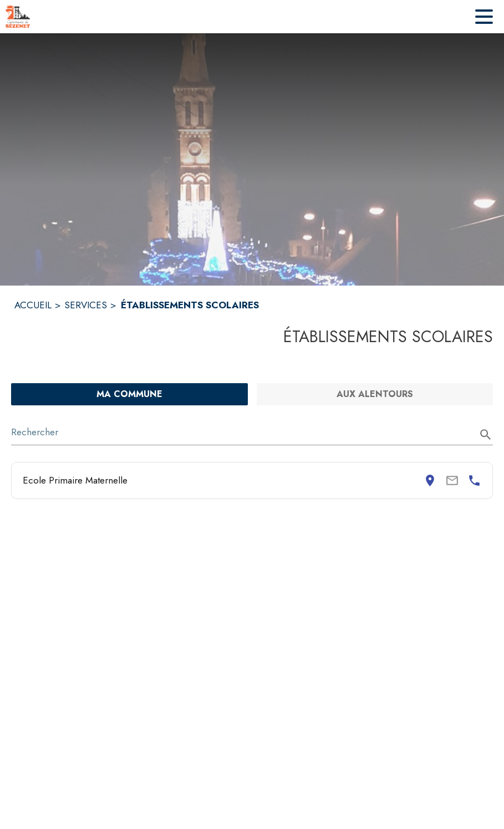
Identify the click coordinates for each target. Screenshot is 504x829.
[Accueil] (18, 17)
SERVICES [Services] (86, 305)
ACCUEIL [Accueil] (33, 305)
